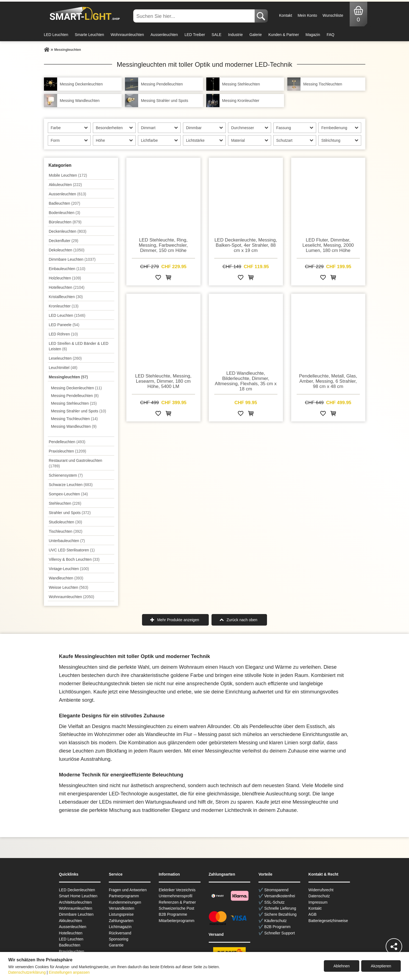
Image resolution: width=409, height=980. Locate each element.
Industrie (235, 35)
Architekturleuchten (76, 902)
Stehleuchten (65, 503)
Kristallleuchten (66, 297)
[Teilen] (394, 946)
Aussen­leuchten (68, 194)
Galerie (256, 35)
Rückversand (120, 933)
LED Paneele (64, 325)
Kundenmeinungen (125, 902)
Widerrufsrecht (321, 890)
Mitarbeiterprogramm (177, 921)
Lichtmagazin (120, 927)
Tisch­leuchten (66, 531)
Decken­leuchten (68, 231)
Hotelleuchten (67, 287)
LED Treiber (195, 35)
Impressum (318, 902)
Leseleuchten (65, 358)
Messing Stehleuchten (74, 403)
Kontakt (286, 15)
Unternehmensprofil (176, 896)
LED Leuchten (56, 35)
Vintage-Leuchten (69, 569)
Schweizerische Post (176, 908)
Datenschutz (319, 896)
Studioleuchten (66, 522)
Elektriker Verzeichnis (177, 890)
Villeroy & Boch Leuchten (74, 559)
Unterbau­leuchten (67, 541)
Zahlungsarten (121, 921)
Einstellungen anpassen (69, 972)
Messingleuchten (68, 377)
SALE (216, 35)
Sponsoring (119, 939)
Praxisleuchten (68, 451)
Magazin (313, 35)
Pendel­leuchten (67, 442)
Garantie (116, 945)
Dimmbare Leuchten (72, 259)
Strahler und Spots (70, 513)
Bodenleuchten (65, 213)
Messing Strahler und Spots (79, 411)
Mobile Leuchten (68, 175)
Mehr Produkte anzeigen (178, 620)
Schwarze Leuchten (71, 485)
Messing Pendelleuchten (75, 396)
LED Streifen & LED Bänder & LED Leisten (79, 346)
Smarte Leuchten (89, 35)
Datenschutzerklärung (27, 972)
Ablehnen (342, 966)
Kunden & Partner (284, 35)
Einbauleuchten (67, 269)
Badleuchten (65, 203)
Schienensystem (66, 475)
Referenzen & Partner (177, 902)
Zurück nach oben (242, 620)
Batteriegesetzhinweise (328, 921)
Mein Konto (307, 15)
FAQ (330, 35)
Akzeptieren (381, 966)
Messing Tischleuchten (74, 419)
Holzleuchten (65, 278)
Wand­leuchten (66, 578)
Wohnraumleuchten (127, 35)
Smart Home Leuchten (78, 896)
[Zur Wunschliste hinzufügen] (158, 278)
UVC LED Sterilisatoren (72, 550)
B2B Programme (173, 914)
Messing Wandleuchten (74, 426)
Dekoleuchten (67, 250)
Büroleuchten (65, 222)
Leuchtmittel (63, 368)
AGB (313, 914)
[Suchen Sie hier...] (194, 16)
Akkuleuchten (66, 185)
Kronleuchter (64, 306)
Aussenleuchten (164, 35)
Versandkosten (122, 908)
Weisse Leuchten (69, 587)
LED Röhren (63, 334)
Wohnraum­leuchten (72, 597)
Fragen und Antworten (128, 890)
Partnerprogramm (124, 896)
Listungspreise (121, 914)
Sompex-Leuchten (68, 494)
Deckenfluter (64, 241)
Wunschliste (333, 15)
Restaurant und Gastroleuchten (76, 463)
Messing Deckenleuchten (76, 388)
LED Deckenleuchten (77, 890)
